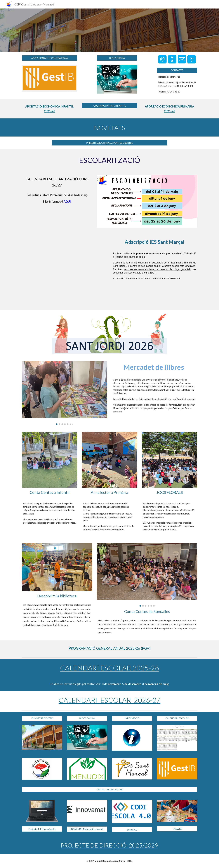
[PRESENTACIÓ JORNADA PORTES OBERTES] (109, 143)
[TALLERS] (177, 829)
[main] (177, 84)
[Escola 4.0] (132, 830)
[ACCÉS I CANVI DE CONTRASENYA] (50, 58)
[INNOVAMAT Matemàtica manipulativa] (87, 829)
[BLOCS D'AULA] (117, 58)
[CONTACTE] (177, 70)
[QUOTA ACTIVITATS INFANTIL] (109, 106)
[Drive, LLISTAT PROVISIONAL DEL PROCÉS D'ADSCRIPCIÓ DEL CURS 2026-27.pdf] (64, 269)
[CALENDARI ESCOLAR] (177, 718)
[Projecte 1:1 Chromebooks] (42, 829)
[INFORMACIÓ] (132, 718)
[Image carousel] (64, 393)
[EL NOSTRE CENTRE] (42, 718)
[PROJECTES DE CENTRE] (109, 789)
